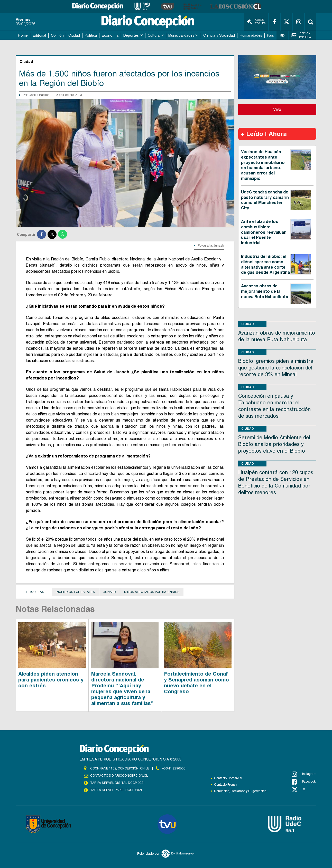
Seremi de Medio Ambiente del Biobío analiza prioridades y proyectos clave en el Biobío (274, 444)
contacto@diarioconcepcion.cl (119, 776)
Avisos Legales (256, 22)
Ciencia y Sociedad (219, 35)
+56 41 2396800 (174, 768)
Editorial (39, 35)
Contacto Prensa (226, 785)
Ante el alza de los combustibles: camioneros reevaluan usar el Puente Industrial (264, 232)
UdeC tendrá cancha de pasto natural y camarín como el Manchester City (265, 200)
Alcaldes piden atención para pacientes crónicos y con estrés (51, 680)
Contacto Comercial (228, 778)
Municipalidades (181, 35)
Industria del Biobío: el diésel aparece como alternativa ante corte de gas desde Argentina (265, 264)
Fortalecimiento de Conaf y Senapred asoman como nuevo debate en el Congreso (196, 683)
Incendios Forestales (75, 592)
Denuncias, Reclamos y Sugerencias (240, 791)
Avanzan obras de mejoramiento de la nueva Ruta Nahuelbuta (265, 291)
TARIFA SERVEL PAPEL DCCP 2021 (116, 790)
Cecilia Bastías (39, 95)
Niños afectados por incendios (152, 592)
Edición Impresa (301, 35)
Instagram (304, 774)
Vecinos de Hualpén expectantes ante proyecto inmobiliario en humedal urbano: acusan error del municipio (263, 165)
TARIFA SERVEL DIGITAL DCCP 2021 (117, 783)
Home (23, 35)
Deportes (131, 35)
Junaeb (110, 592)
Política (91, 35)
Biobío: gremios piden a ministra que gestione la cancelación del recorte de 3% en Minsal (276, 368)
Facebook (304, 782)
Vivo (277, 109)
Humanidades (251, 35)
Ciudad (74, 35)
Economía (110, 35)
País (270, 35)
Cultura (154, 35)
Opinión (57, 35)
